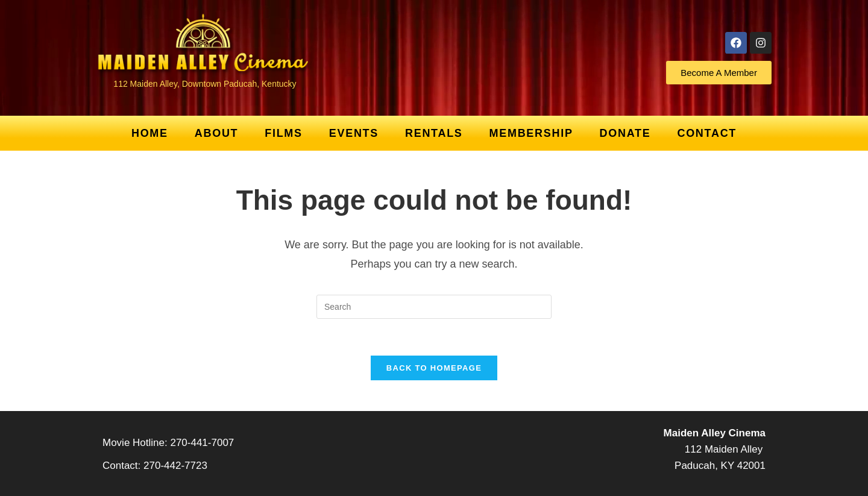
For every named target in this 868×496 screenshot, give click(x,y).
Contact (707, 133)
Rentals (434, 133)
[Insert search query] (434, 307)
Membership (531, 133)
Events (354, 133)
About (217, 133)
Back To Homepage (434, 368)
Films (284, 133)
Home (150, 133)
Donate (625, 133)
